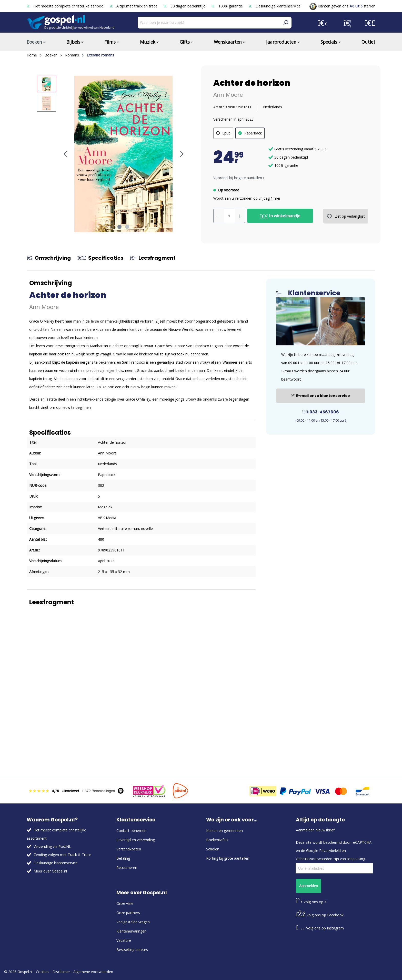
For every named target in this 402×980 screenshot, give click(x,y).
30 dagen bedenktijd (185, 6)
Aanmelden (309, 886)
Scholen (213, 849)
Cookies (43, 972)
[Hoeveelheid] (229, 216)
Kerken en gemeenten (224, 831)
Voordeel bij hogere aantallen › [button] (239, 178)
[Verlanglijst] (348, 23)
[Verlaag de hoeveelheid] (219, 216)
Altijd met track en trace (134, 6)
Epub (226, 133)
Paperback (253, 133)
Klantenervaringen (131, 931)
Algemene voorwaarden (93, 972)
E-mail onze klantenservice (321, 396)
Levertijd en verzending (136, 840)
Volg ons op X (311, 902)
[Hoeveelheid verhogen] (240, 216)
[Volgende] (182, 154)
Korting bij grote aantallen (228, 858)
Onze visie (125, 903)
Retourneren (127, 867)
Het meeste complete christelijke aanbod (66, 6)
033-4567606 (321, 412)
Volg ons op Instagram (320, 928)
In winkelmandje (280, 216)
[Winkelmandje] (370, 23)
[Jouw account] (323, 23)
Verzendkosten (129, 849)
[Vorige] (65, 154)
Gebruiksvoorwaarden (314, 859)
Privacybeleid (330, 851)
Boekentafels (217, 840)
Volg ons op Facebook (320, 915)
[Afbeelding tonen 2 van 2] (127, 227)
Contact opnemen (131, 831)
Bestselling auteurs (132, 950)
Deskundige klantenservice (275, 6)
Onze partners (128, 913)
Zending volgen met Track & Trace (62, 855)
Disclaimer (61, 972)
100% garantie (228, 6)
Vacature (124, 940)
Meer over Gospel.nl (50, 871)
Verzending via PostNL (52, 846)
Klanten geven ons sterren (342, 6)
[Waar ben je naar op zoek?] (209, 23)
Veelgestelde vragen (133, 922)
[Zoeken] (286, 23)
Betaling (123, 858)
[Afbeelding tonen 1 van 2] (119, 227)
